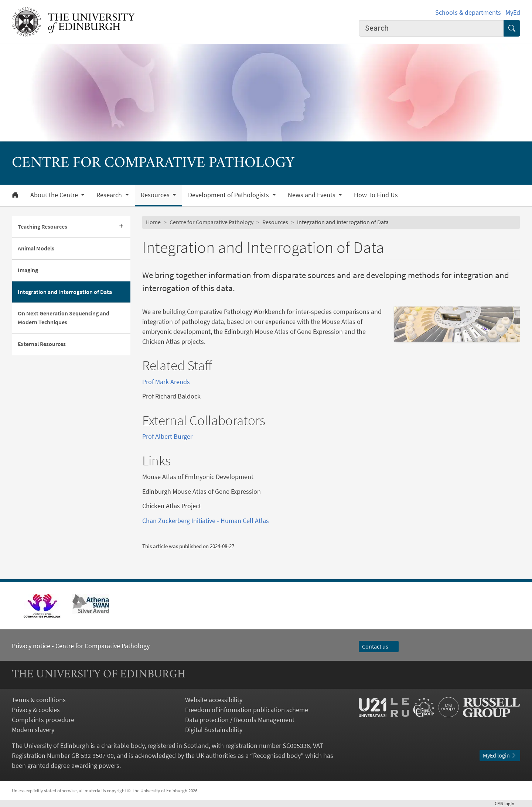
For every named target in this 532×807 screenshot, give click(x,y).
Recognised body (277, 755)
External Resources (42, 344)
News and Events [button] (312, 195)
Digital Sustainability (214, 730)
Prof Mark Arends (166, 382)
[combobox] (432, 28)
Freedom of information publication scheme (247, 710)
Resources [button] (156, 195)
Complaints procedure (43, 720)
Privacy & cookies (36, 710)
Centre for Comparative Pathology (212, 222)
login (507, 803)
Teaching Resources (42, 226)
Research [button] (110, 195)
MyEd (513, 12)
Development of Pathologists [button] (229, 195)
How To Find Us (376, 195)
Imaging (28, 270)
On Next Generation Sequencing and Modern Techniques (64, 318)
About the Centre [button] (55, 195)
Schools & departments (468, 12)
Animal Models (36, 248)
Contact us (379, 646)
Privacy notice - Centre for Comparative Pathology (81, 646)
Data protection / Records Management (240, 720)
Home (153, 222)
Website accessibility (214, 700)
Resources (275, 222)
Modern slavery (33, 730)
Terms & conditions (39, 700)
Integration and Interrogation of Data (65, 292)
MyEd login (500, 755)
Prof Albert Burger (167, 436)
